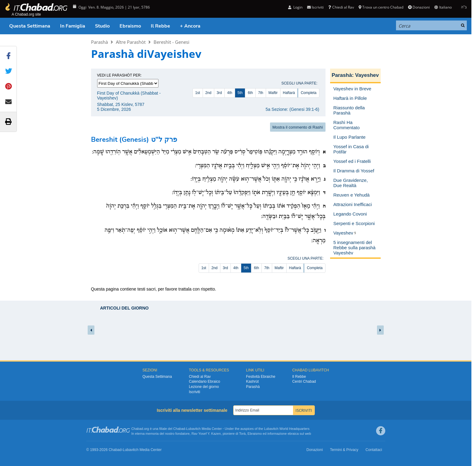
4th (230, 93)
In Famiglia (73, 26)
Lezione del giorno (204, 387)
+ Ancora (190, 26)
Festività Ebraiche (261, 377)
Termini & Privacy (344, 450)
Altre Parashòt (131, 42)
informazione (277, 434)
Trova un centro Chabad (381, 7)
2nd (208, 93)
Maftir (273, 93)
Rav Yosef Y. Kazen (206, 434)
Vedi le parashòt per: (120, 75)
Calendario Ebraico (204, 381)
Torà (242, 434)
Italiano (443, 7)
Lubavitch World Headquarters (287, 429)
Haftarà (289, 93)
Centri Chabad (304, 381)
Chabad (179, 429)
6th (250, 93)
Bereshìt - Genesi (171, 42)
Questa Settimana (30, 26)
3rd (219, 93)
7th (261, 93)
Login (295, 7)
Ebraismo (130, 26)
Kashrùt (252, 381)
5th (240, 93)
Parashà (99, 42)
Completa (308, 93)
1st (198, 93)
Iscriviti (315, 7)
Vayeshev (367, 75)
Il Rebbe (160, 26)
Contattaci (374, 450)
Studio (102, 26)
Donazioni (419, 7)
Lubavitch (194, 429)
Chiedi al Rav (341, 7)
